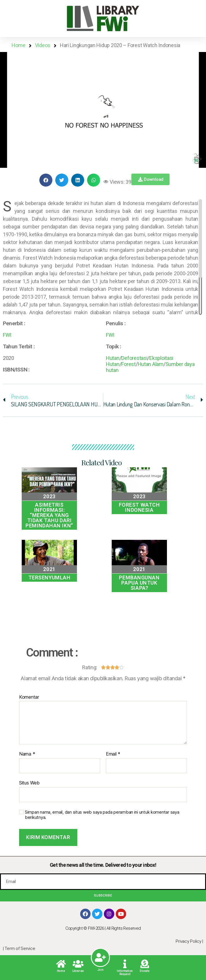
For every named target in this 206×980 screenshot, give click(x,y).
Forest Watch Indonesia (139, 507)
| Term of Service (19, 949)
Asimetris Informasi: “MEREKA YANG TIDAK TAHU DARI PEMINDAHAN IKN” (49, 515)
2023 (49, 496)
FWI (7, 335)
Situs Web (29, 783)
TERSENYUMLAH (49, 578)
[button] (103, 110)
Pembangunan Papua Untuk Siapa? (139, 583)
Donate (145, 971)
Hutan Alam (151, 364)
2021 (49, 569)
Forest (128, 364)
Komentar (29, 697)
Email (113, 754)
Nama (27, 754)
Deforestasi (134, 358)
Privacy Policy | (189, 941)
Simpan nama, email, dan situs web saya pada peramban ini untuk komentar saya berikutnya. (102, 815)
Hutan (113, 358)
